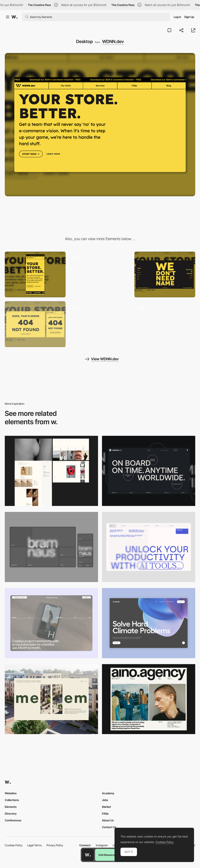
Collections (12, 800)
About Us (108, 820)
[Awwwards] (15, 17)
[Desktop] (149, 471)
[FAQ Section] (100, 275)
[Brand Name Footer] (165, 275)
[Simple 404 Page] (35, 324)
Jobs (105, 800)
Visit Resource (107, 855)
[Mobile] (35, 275)
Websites (11, 793)
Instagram (102, 845)
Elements (11, 807)
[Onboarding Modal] (100, 324)
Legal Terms (34, 845)
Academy (108, 793)
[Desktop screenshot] (51, 471)
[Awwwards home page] (88, 855)
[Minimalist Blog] (165, 324)
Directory (11, 814)
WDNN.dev (113, 41)
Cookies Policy (14, 845)
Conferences (13, 820)
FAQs (105, 814)
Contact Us (109, 827)
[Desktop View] (149, 623)
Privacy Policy (55, 845)
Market (106, 807)
